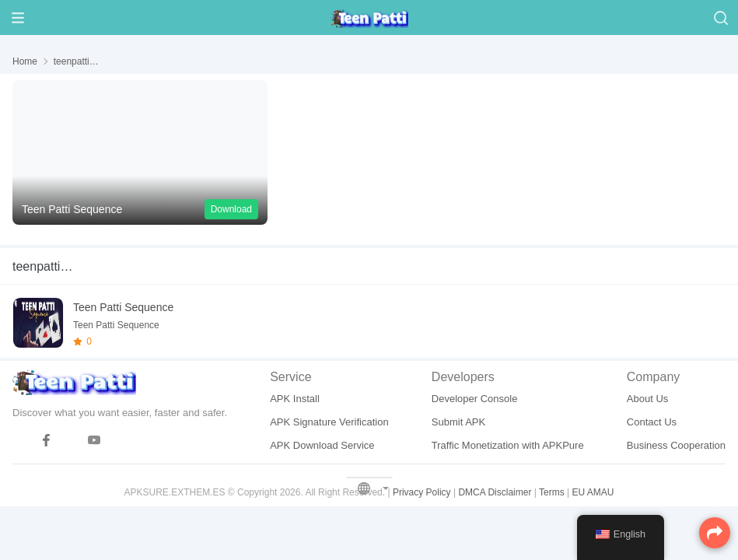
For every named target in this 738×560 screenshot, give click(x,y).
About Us (647, 399)
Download (231, 209)
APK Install (295, 399)
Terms (552, 492)
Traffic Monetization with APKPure (508, 445)
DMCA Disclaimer (495, 492)
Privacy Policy (422, 492)
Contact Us (652, 422)
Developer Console (475, 399)
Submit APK (458, 422)
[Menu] (17, 17)
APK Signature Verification (329, 422)
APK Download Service (322, 445)
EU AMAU (593, 492)
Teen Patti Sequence (123, 307)
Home (25, 61)
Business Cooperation (676, 445)
